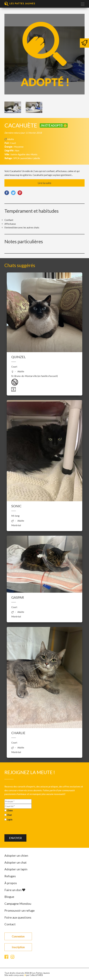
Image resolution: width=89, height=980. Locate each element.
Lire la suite (44, 183)
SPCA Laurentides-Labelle (27, 158)
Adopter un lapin (16, 869)
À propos (11, 883)
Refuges (10, 876)
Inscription (18, 947)
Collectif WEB (36, 975)
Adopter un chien (16, 855)
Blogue (9, 897)
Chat (9, 815)
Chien (10, 810)
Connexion (18, 936)
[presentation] (28, 828)
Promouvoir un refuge (20, 910)
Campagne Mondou (18, 904)
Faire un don (15, 890)
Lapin (10, 820)
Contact (10, 924)
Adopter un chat (15, 862)
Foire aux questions (18, 917)
